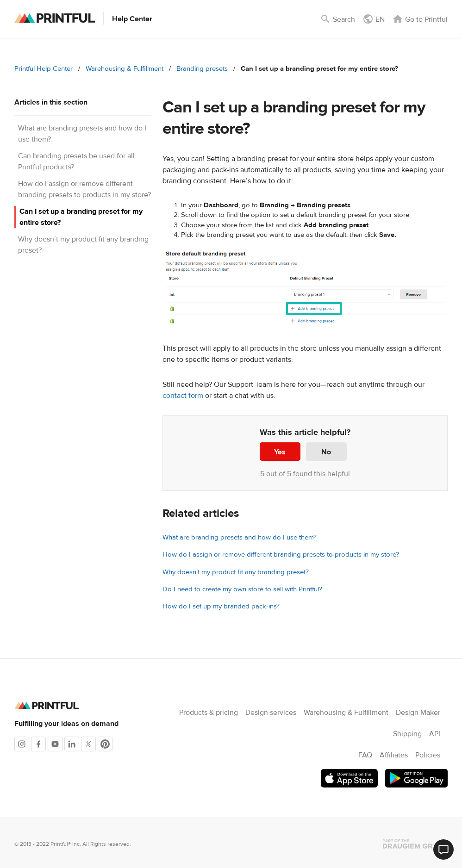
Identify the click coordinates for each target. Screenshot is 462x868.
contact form (183, 396)
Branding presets (202, 69)
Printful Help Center (44, 69)
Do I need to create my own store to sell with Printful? (242, 589)
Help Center (132, 19)
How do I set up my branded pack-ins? (221, 606)
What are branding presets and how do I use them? (240, 537)
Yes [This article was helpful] (280, 452)
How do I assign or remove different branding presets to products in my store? (281, 555)
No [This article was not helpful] (326, 452)
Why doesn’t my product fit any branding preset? (236, 572)
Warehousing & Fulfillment (125, 69)
